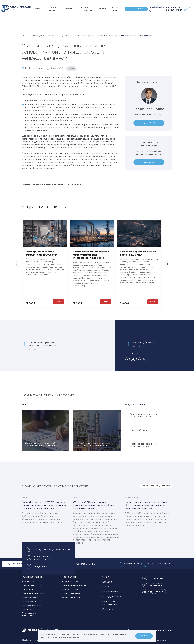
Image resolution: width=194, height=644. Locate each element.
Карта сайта (161, 640)
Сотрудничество (112, 597)
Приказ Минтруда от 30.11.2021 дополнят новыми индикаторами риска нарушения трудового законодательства (45, 505)
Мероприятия (110, 592)
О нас (38, 9)
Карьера (107, 582)
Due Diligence (27, 590)
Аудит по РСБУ (28, 582)
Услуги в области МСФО (32, 586)
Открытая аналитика (71, 594)
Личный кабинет (153, 578)
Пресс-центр (115, 9)
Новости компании (70, 582)
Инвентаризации (29, 609)
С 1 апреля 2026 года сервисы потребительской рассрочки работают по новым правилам (95, 505)
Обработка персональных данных (36, 640)
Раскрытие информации (86, 9)
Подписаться (149, 162)
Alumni (106, 587)
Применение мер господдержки (29, 614)
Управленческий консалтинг (34, 597)
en (191, 9)
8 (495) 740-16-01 (174, 8)
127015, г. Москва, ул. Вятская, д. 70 (154, 585)
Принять (144, 636)
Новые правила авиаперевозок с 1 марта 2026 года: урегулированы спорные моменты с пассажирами (147, 505)
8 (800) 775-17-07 (174, 10)
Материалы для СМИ (71, 597)
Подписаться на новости (158, 564)
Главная (25, 36)
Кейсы (25, 405)
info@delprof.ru (157, 7)
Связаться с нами (131, 564)
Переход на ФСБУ (30, 601)
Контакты (103, 9)
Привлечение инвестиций (33, 594)
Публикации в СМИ (70, 590)
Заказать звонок (136, 9)
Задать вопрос (149, 123)
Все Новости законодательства (156, 486)
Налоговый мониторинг (32, 605)
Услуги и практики (52, 9)
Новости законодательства (60, 36)
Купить (58, 302)
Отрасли (68, 9)
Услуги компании (32, 577)
